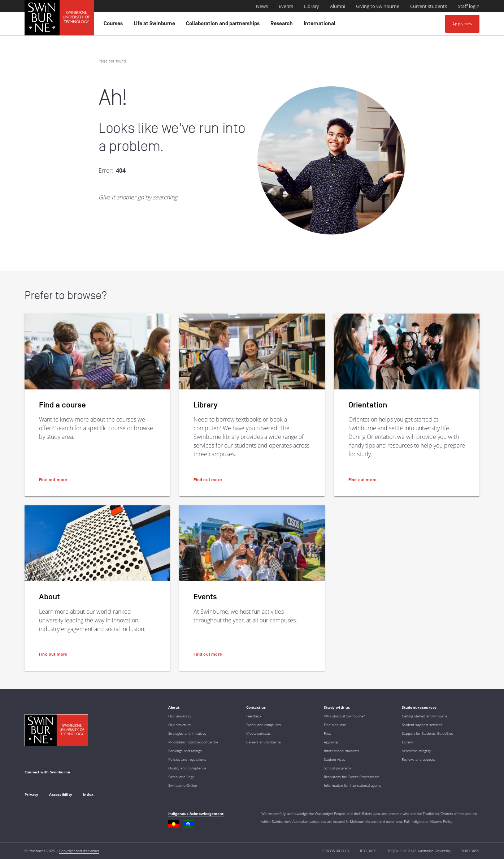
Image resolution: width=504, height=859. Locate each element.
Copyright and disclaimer (79, 851)
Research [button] (283, 25)
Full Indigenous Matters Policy (428, 821)
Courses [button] (114, 25)
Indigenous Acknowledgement (196, 813)
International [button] (321, 25)
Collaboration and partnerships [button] (224, 25)
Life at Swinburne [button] (155, 25)
